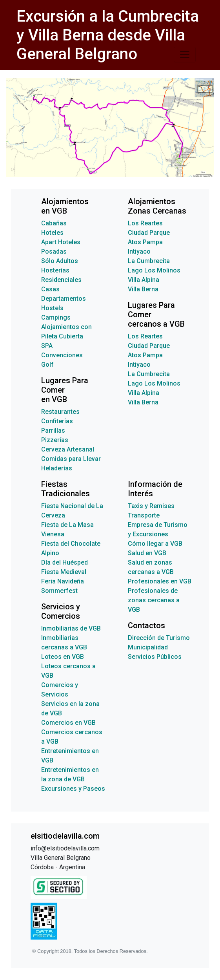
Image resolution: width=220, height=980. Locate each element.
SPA (47, 346)
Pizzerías (55, 440)
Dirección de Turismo (159, 638)
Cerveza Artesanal (68, 449)
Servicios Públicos (155, 657)
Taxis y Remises (151, 506)
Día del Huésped (65, 562)
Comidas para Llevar (71, 459)
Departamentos (64, 299)
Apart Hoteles (61, 242)
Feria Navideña (63, 581)
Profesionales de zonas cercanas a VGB (154, 600)
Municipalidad (148, 647)
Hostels (52, 308)
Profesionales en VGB (160, 581)
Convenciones (62, 355)
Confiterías (57, 421)
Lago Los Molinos (154, 270)
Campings (56, 317)
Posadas (54, 251)
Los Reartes (145, 223)
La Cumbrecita (149, 261)
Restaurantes (60, 412)
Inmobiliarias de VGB (71, 628)
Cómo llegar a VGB (155, 544)
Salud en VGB (147, 553)
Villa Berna (143, 289)
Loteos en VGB (63, 657)
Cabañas (54, 223)
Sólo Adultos (60, 261)
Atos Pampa (145, 242)
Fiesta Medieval (64, 572)
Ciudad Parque (149, 233)
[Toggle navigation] (185, 55)
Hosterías (55, 270)
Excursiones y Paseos (73, 789)
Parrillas (53, 431)
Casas (50, 289)
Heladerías (57, 468)
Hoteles (52, 233)
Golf (47, 365)
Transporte (144, 515)
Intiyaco (139, 251)
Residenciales (61, 280)
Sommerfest (59, 591)
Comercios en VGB (68, 723)
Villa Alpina (144, 280)
